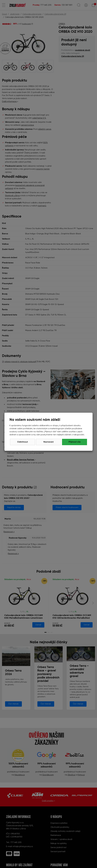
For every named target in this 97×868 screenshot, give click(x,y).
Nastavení (48, 442)
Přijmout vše (75, 442)
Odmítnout (23, 442)
